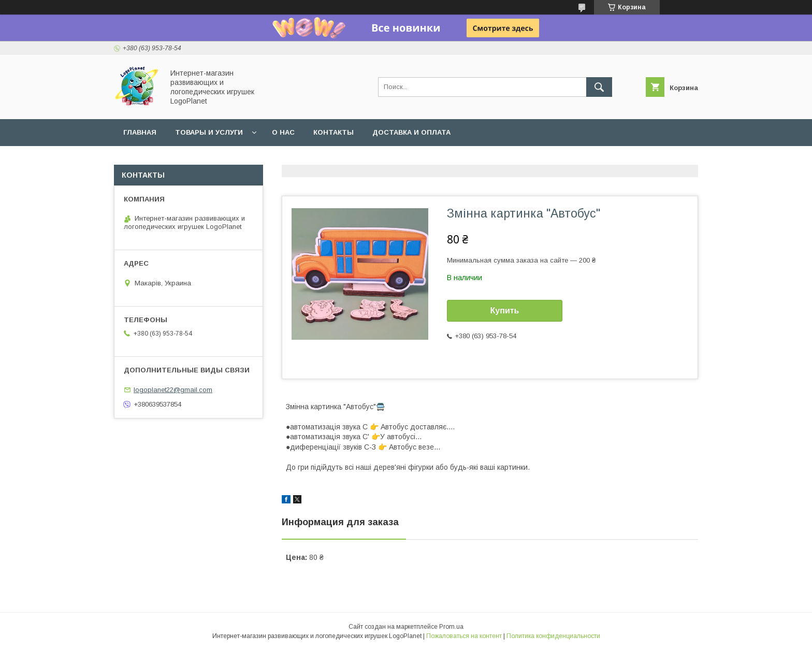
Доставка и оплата (411, 132)
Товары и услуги (209, 132)
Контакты (334, 132)
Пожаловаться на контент (464, 636)
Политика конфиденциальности (553, 636)
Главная (140, 132)
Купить (505, 310)
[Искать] (599, 87)
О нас (283, 132)
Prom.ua (451, 627)
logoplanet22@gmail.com (173, 390)
